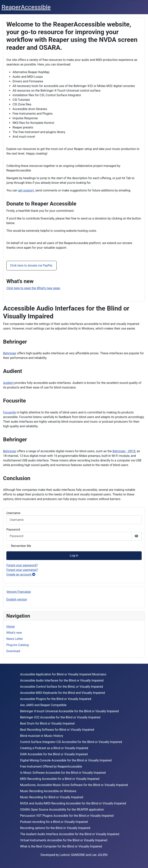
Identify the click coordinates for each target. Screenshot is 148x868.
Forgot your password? (22, 565)
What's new (14, 633)
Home (11, 627)
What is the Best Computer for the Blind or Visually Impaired (61, 846)
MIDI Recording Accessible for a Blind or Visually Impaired (60, 779)
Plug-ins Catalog (18, 645)
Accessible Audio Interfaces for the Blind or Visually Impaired (62, 680)
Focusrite (9, 412)
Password (13, 530)
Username (13, 513)
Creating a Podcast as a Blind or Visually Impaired (54, 748)
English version (17, 599)
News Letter (15, 639)
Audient (8, 383)
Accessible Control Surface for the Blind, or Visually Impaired (61, 687)
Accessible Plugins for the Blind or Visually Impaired (56, 699)
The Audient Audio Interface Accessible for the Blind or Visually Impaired (70, 834)
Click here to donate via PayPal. (32, 265)
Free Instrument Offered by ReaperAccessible (51, 767)
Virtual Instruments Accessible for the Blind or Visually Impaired (64, 840)
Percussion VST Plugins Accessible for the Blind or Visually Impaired (67, 816)
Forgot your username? (22, 570)
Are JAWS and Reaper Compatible (43, 705)
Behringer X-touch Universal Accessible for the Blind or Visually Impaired (69, 711)
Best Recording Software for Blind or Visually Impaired (57, 730)
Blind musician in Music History (42, 736)
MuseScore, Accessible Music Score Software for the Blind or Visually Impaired (74, 785)
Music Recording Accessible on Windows (48, 791)
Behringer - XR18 (124, 451)
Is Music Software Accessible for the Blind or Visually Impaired (63, 773)
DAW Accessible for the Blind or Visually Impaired (54, 754)
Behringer (10, 353)
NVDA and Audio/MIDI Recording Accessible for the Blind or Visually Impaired (73, 803)
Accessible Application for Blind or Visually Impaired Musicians (63, 674)
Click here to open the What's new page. (34, 288)
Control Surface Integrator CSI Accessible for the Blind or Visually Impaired (71, 742)
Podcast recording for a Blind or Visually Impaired (54, 822)
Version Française (19, 592)
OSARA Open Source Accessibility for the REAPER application (62, 810)
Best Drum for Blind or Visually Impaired (47, 723)
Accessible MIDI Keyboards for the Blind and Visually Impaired (62, 693)
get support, (27, 190)
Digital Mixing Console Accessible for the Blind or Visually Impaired (66, 760)
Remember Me (21, 546)
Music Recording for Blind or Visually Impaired (52, 797)
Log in (74, 555)
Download (13, 651)
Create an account (21, 574)
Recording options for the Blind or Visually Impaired (55, 828)
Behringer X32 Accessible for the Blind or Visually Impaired (60, 717)
